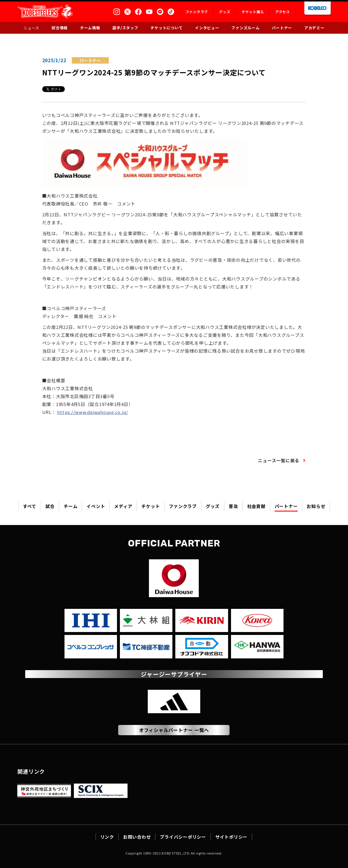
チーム (71, 506)
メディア (123, 506)
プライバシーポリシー (183, 837)
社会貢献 (256, 506)
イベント (96, 506)
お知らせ (316, 506)
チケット (151, 506)
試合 (50, 506)
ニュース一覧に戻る (279, 461)
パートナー (286, 506)
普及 (233, 506)
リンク (107, 837)
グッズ (213, 506)
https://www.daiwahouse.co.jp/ (93, 412)
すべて (29, 506)
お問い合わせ (137, 837)
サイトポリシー (231, 837)
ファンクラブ (183, 506)
